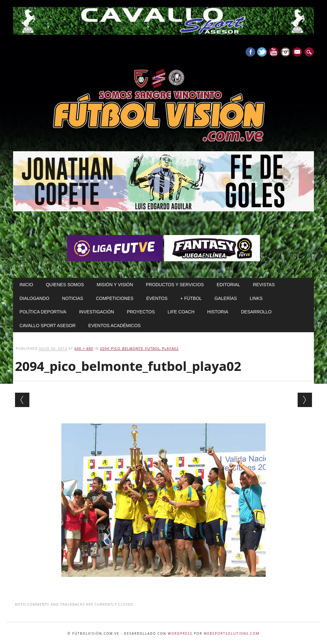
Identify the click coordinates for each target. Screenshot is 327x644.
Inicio (26, 285)
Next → (305, 400)
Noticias (72, 298)
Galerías (226, 298)
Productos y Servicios (175, 285)
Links (256, 298)
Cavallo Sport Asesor (48, 326)
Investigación (96, 312)
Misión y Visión (115, 285)
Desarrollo (256, 312)
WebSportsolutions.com (232, 633)
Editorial (228, 285)
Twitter (262, 52)
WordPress (180, 633)
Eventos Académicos (115, 326)
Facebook (250, 52)
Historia (218, 312)
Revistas (264, 285)
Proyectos (141, 312)
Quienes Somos (65, 285)
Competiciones (114, 298)
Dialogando (34, 298)
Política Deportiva (43, 312)
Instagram (285, 52)
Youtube (274, 52)
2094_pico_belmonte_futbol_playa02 (139, 348)
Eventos (157, 298)
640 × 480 (84, 348)
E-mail (298, 52)
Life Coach (181, 312)
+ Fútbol (191, 298)
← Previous (22, 400)
